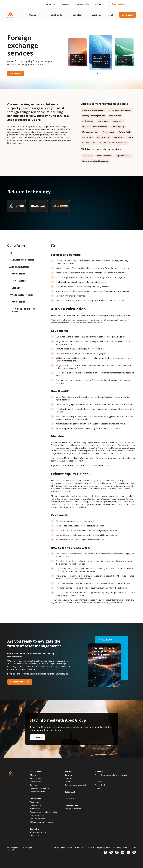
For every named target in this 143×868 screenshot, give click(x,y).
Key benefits (18, 274)
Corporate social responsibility (76, 785)
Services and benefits (23, 260)
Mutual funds (109, 132)
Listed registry (118, 127)
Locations (96, 15)
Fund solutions (35, 805)
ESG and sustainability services (95, 161)
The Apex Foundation (73, 809)
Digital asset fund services (120, 110)
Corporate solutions (37, 819)
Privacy (56, 847)
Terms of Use (79, 847)
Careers (68, 782)
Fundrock (98, 782)
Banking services (104, 156)
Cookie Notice (67, 847)
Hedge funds (88, 121)
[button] (97, 73)
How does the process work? (23, 310)
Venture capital (89, 143)
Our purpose (100, 4)
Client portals (118, 4)
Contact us (38, 737)
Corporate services (123, 156)
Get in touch (128, 15)
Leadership (69, 778)
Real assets (119, 137)
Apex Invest (87, 156)
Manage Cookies (130, 847)
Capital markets (36, 782)
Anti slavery (117, 847)
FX (11, 253)
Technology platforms (38, 832)
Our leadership (83, 4)
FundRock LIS (100, 785)
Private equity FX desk (21, 295)
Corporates (34, 785)
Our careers (50, 4)
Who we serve (36, 15)
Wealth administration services (113, 143)
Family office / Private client (40, 788)
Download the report (20, 682)
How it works (19, 281)
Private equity (103, 137)
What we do (58, 15)
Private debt (88, 137)
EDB (96, 778)
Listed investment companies (95, 127)
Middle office (35, 809)
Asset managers (36, 778)
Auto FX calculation (19, 267)
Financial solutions (37, 815)
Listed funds (118, 121)
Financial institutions (38, 792)
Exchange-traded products (94, 116)
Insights (112, 15)
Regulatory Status (104, 847)
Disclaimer (17, 288)
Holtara (97, 788)
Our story (66, 4)
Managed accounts (90, 132)
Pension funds (125, 132)
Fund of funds (115, 116)
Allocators (34, 775)
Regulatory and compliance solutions (44, 812)
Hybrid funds (103, 121)
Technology (78, 15)
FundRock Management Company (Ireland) (111, 775)
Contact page (70, 799)
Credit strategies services (93, 110)
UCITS (130, 137)
